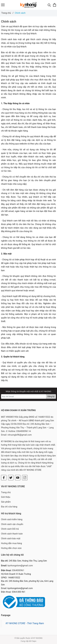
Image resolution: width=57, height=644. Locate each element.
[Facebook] (4, 478)
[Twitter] (11, 478)
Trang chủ (6, 492)
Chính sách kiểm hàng (12, 519)
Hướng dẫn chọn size (11, 548)
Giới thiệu (6, 497)
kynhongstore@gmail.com (20, 566)
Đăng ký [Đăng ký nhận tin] (51, 396)
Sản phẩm (6, 502)
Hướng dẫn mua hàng (11, 543)
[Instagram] (25, 478)
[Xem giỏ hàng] (55, 5)
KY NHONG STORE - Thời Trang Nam (25, 623)
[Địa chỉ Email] (24, 396)
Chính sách (9, 21)
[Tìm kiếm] (49, 5)
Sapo (34, 641)
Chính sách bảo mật (11, 538)
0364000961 (18, 570)
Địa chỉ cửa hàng (9, 507)
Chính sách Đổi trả (10, 529)
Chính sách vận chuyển (12, 524)
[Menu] (3, 5)
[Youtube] (18, 478)
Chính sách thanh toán (12, 534)
